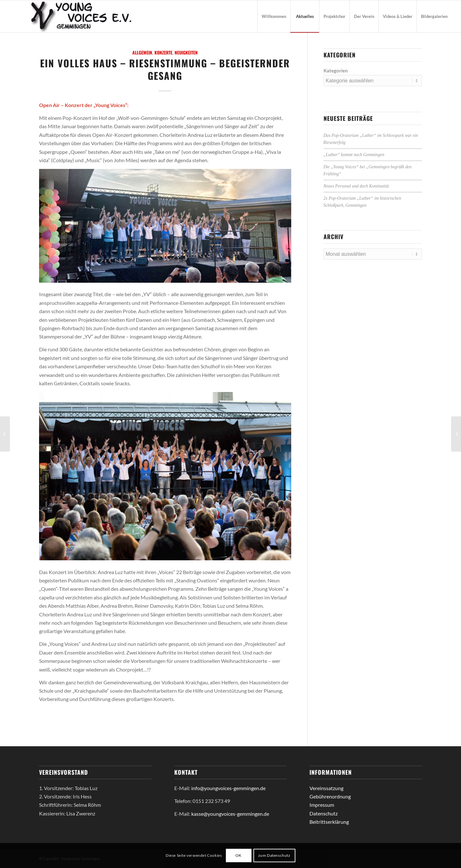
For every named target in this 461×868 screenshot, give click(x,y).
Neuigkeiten (186, 52)
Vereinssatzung (326, 788)
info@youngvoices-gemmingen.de (228, 788)
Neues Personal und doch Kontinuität (356, 186)
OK (239, 855)
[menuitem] (274, 16)
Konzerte (163, 52)
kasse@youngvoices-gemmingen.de (230, 814)
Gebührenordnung (330, 796)
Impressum (322, 805)
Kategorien (336, 71)
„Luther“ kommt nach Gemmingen (354, 155)
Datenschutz (324, 813)
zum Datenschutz (274, 855)
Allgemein (142, 52)
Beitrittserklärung (329, 822)
